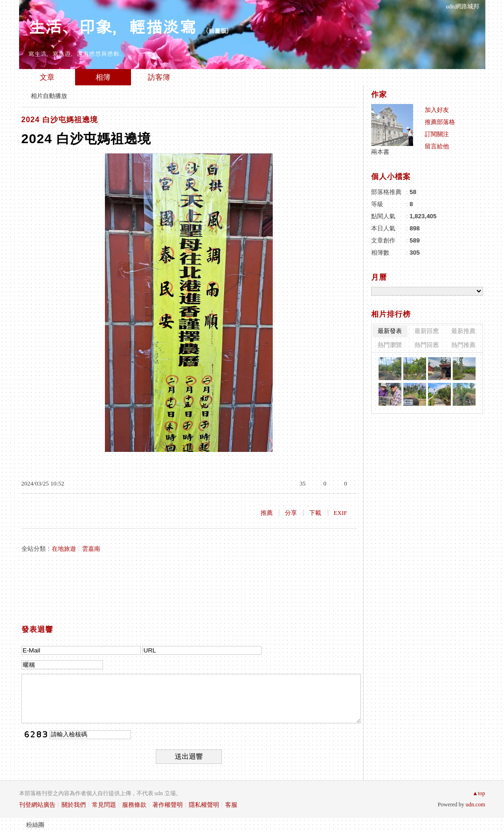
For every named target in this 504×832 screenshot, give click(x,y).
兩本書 (380, 152)
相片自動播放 (49, 96)
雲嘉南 (91, 549)
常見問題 (104, 805)
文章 (47, 77)
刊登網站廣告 (37, 805)
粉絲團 (35, 825)
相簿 (103, 77)
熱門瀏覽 (390, 345)
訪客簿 (159, 77)
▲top (479, 793)
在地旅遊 (64, 549)
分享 (291, 513)
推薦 (267, 513)
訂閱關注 (437, 134)
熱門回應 (427, 345)
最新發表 (390, 331)
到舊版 (217, 31)
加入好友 (437, 110)
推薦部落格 (440, 122)
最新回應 (427, 331)
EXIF (341, 513)
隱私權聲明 (204, 805)
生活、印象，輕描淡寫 (112, 26)
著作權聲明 (168, 805)
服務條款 (134, 805)
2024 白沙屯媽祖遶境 (60, 120)
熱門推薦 (463, 345)
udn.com (476, 804)
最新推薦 (463, 331)
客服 (231, 805)
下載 (315, 513)
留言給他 (437, 146)
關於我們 (74, 805)
